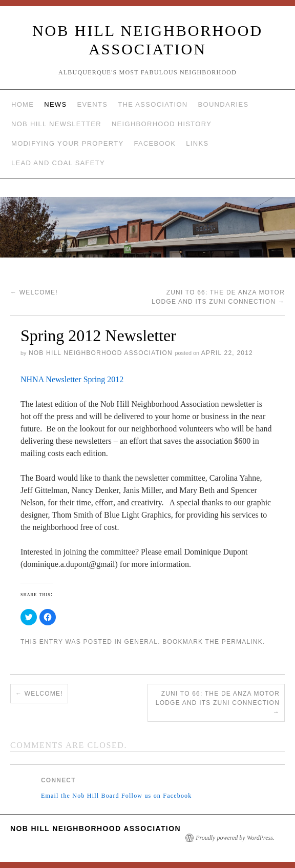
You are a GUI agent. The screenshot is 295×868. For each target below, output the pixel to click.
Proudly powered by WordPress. (235, 838)
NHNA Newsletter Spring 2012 (72, 379)
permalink (242, 642)
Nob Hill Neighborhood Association (101, 353)
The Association (153, 104)
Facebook (155, 143)
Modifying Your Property (67, 143)
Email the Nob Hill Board (80, 796)
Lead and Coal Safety (58, 163)
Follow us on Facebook (157, 796)
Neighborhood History (162, 124)
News (55, 104)
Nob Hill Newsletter (56, 124)
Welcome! (34, 292)
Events (92, 104)
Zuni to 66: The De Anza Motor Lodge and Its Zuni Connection (218, 703)
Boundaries (224, 104)
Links (197, 143)
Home (23, 104)
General (141, 642)
